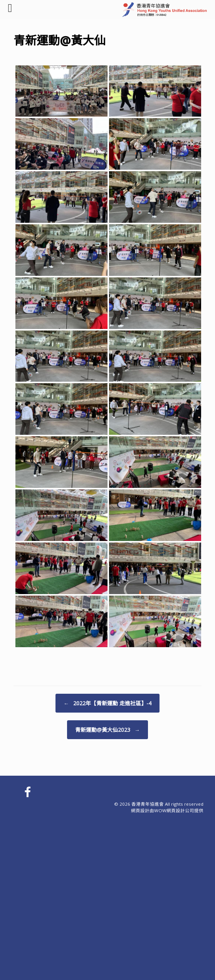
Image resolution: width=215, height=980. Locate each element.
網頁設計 (140, 811)
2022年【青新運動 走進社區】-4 (107, 703)
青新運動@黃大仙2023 (107, 730)
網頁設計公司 (180, 811)
